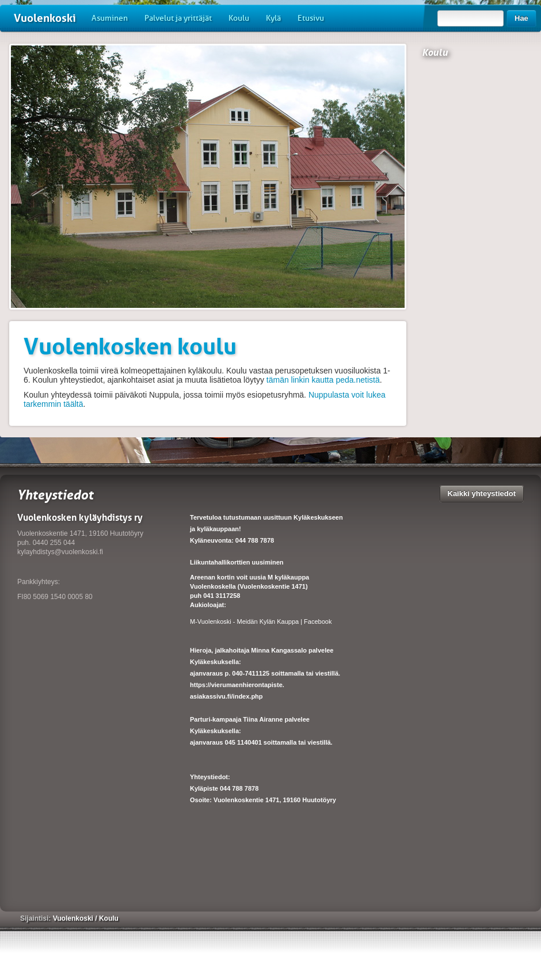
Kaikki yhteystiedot (482, 493)
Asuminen (110, 18)
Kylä (273, 18)
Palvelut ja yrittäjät (178, 18)
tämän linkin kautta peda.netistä (323, 380)
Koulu (239, 18)
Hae (521, 18)
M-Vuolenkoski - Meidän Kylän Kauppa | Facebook (261, 621)
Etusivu (311, 18)
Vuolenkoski (45, 18)
